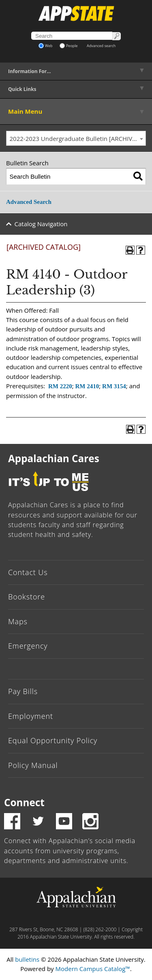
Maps (18, 621)
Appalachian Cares (54, 458)
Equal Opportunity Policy (53, 740)
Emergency (28, 646)
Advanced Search (29, 202)
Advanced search (101, 46)
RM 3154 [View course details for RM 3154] (114, 386)
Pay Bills (23, 691)
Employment (31, 716)
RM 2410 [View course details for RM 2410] (87, 386)
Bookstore (27, 597)
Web (46, 46)
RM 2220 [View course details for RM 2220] (60, 386)
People (69, 46)
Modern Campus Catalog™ (93, 969)
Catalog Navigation (41, 224)
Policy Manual (33, 765)
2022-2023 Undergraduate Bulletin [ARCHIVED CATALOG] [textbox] (78, 138)
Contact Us (28, 572)
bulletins (27, 959)
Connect (24, 802)
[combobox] (76, 138)
